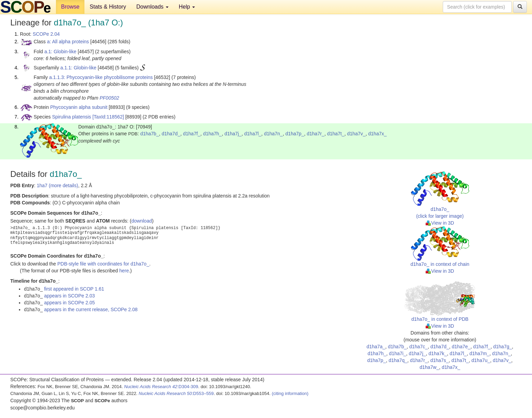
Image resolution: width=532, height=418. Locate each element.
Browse (70, 7)
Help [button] (187, 7)
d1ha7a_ (376, 347)
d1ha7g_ (503, 347)
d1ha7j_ (233, 134)
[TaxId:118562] (108, 117)
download (142, 221)
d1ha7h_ (213, 134)
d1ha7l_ (253, 134)
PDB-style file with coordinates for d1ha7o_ (103, 264)
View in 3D (440, 223)
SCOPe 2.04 (46, 34)
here (124, 271)
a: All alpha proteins (68, 42)
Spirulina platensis (72, 117)
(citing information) (290, 393)
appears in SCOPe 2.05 (69, 303)
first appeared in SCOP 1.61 (74, 289)
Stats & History (108, 7)
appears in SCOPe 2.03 (69, 296)
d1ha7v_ (356, 134)
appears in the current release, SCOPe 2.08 (91, 309)
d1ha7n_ (273, 134)
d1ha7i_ (397, 353)
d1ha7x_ (378, 134)
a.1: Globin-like (60, 52)
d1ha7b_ (150, 134)
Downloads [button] (152, 7)
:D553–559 (176, 393)
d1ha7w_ (429, 367)
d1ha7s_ (440, 360)
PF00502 (109, 98)
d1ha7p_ (295, 134)
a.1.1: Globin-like (78, 68)
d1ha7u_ (481, 360)
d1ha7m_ (479, 353)
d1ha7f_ (192, 134)
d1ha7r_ (316, 134)
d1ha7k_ (438, 353)
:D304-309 (161, 387)
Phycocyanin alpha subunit (79, 107)
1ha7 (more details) (57, 185)
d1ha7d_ (171, 134)
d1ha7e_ (461, 347)
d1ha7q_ (398, 360)
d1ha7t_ (336, 134)
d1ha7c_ (419, 347)
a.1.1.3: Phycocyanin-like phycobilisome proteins (101, 77)
